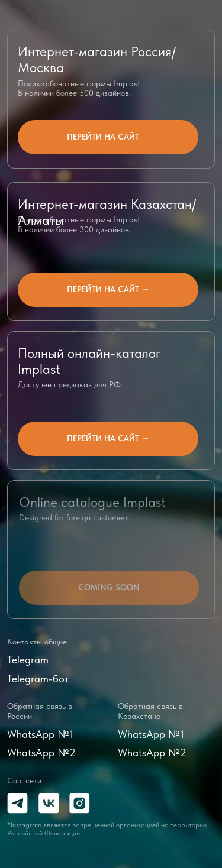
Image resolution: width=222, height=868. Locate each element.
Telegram (28, 660)
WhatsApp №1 (40, 734)
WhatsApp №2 (41, 752)
